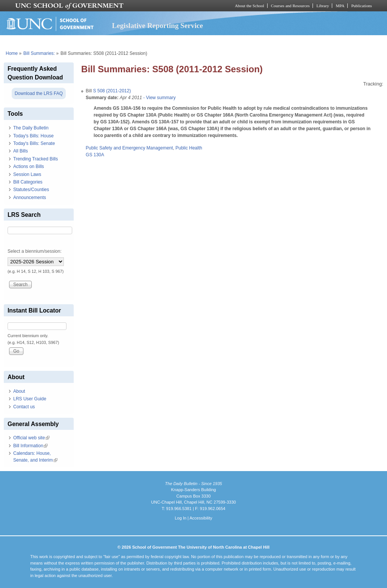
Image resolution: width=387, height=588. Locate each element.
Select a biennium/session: (35, 251)
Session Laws (27, 174)
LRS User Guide (30, 399)
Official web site (31, 438)
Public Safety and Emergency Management (129, 148)
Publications (361, 6)
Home (12, 53)
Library (323, 6)
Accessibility (201, 518)
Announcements (30, 198)
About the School (250, 6)
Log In (180, 518)
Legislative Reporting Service (157, 26)
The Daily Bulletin (31, 128)
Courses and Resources (290, 6)
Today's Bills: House (33, 136)
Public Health (189, 148)
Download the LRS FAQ (39, 93)
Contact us (24, 407)
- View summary (159, 98)
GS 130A (95, 155)
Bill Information (30, 446)
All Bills (21, 151)
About (19, 391)
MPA (340, 6)
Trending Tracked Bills (36, 159)
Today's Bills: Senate (34, 143)
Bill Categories (28, 182)
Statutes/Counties (31, 190)
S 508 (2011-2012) (112, 91)
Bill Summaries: (39, 53)
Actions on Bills (29, 166)
